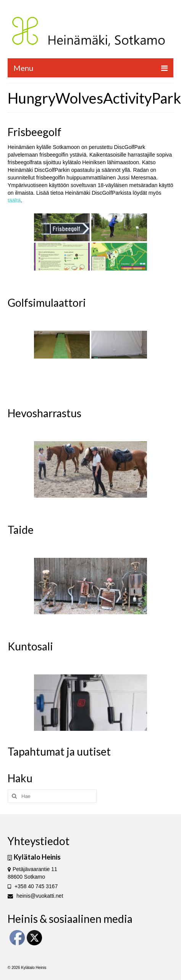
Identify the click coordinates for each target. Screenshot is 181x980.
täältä (14, 200)
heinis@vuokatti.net (35, 896)
